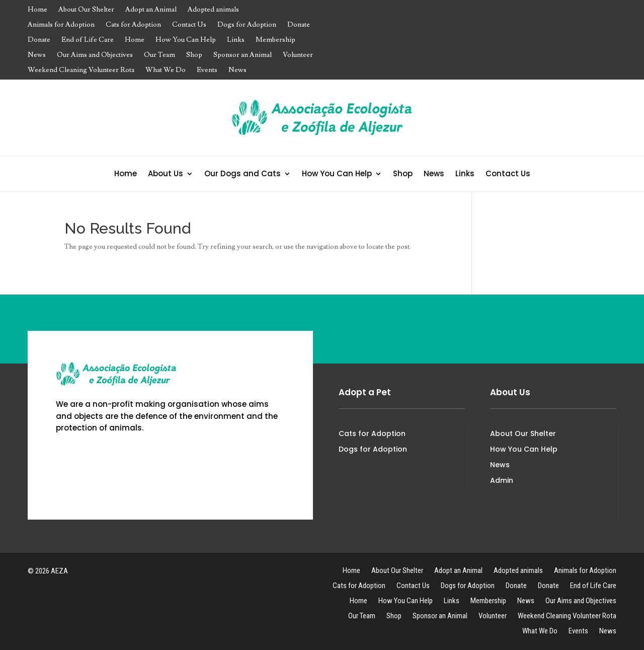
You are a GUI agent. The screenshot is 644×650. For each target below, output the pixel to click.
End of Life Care (88, 40)
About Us (166, 174)
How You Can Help (186, 40)
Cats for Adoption (133, 25)
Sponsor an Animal (243, 55)
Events (207, 70)
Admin (502, 480)
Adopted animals (213, 10)
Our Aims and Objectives (95, 55)
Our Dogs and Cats (243, 174)
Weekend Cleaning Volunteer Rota (81, 70)
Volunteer (298, 55)
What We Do (166, 70)
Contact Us (189, 25)
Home (37, 10)
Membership (275, 40)
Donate (299, 25)
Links (236, 40)
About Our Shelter (86, 10)
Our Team (159, 55)
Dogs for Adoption (247, 25)
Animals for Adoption (61, 25)
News (37, 55)
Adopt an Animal (151, 10)
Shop (194, 55)
